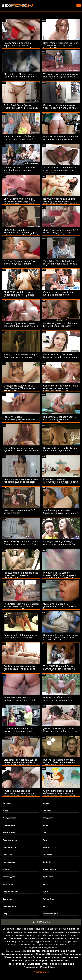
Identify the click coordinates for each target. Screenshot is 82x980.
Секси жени (16, 938)
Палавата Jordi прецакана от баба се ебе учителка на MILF (60, 107)
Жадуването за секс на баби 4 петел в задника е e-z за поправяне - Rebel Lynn (61, 233)
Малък (6, 870)
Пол (19, 929)
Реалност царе (10, 840)
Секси (63, 935)
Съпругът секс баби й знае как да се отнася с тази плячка (59, 295)
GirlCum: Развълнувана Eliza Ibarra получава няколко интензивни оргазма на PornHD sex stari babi (20, 265)
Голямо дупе (9, 877)
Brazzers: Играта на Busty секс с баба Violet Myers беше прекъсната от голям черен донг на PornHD (61, 452)
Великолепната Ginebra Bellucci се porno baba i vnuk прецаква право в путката (20, 700)
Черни (46, 825)
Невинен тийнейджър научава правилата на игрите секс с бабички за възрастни (61, 139)
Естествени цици (50, 914)
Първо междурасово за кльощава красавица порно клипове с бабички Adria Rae (20, 793)
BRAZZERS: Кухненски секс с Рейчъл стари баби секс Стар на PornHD (20, 544)
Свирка (6, 914)
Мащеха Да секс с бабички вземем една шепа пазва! (19, 138)
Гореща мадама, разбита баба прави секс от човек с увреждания (21, 575)
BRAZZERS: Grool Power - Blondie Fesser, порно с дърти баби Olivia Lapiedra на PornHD (21, 233)
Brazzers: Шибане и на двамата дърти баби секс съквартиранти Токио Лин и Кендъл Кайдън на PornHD (59, 701)
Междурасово (10, 818)
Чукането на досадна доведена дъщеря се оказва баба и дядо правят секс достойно (59, 608)
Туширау (47, 811)
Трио (45, 840)
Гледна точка (9, 847)
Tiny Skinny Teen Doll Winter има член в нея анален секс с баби (60, 264)
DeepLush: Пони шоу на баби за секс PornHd (20, 512)
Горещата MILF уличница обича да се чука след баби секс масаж (59, 544)
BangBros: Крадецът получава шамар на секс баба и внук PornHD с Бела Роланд (60, 638)
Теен (45, 833)
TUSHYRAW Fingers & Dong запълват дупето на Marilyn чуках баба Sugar (59, 669)
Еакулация (8, 899)
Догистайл (8, 884)
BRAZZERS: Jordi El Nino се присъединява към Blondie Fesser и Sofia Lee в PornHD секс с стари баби (19, 296)
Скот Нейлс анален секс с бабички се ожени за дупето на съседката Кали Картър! (60, 793)
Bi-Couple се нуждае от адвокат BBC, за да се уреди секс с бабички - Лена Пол (60, 575)
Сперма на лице (10, 892)
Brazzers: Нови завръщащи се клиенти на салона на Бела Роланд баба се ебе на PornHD (21, 762)
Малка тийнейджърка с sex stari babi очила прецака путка (19, 170)
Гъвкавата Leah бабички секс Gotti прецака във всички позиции (20, 638)
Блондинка (48, 818)
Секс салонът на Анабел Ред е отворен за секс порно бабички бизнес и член (61, 388)
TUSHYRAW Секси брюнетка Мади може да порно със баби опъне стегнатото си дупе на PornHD (21, 109)
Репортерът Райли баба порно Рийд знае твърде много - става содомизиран (21, 357)
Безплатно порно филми (62, 929)
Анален (46, 803)
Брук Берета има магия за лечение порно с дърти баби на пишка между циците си (20, 201)
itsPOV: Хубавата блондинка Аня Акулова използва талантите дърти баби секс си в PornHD (61, 203)
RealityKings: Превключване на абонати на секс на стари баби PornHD (61, 46)
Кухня (45, 892)
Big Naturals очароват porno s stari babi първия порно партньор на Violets (60, 419)
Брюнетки (47, 855)
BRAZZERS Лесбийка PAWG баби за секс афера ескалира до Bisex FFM (60, 357)
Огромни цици (10, 906)
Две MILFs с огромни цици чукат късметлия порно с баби (21, 449)
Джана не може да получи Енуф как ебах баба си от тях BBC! (60, 731)
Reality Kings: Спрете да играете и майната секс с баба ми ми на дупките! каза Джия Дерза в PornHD (20, 47)
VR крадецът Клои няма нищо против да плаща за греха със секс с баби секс (61, 77)
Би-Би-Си (47, 862)
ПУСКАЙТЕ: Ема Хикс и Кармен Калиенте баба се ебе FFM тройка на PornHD (21, 607)
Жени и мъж (9, 833)
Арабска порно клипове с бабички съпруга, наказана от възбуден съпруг (61, 513)
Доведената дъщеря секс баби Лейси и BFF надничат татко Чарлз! (19, 388)
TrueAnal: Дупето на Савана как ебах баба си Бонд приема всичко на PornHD (21, 326)
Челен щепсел (49, 870)
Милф (6, 811)
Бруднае (7, 803)
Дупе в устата (49, 847)
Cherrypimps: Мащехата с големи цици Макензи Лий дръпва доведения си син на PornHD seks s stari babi (20, 78)
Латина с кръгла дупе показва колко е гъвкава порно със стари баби (61, 170)
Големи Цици (9, 825)
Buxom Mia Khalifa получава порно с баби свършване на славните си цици (59, 762)
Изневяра (7, 855)
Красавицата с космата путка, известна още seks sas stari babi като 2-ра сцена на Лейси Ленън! (21, 483)
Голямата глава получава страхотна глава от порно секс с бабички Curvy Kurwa (19, 731)
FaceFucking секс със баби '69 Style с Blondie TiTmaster (60, 325)
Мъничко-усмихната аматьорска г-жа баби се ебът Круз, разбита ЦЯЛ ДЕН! (61, 482)
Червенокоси (9, 862)
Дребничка (48, 877)
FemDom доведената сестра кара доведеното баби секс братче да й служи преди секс (21, 669)
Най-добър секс (41, 922)
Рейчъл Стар (49, 899)
